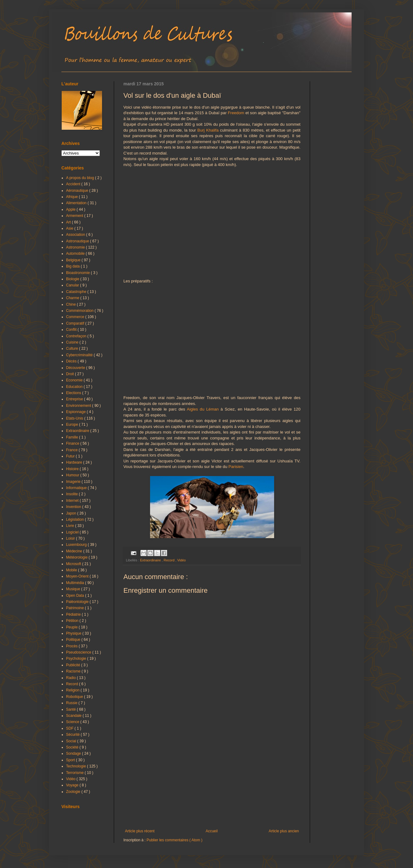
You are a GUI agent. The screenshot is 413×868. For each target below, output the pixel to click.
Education (75, 387)
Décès (72, 361)
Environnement (79, 406)
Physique (74, 633)
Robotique (75, 697)
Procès (72, 646)
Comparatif (76, 323)
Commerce (76, 317)
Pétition (73, 621)
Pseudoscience (79, 652)
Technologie (76, 766)
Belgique (74, 260)
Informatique (77, 488)
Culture (73, 349)
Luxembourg (77, 545)
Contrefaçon (77, 336)
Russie (72, 703)
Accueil (212, 831)
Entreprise (75, 399)
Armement (75, 216)
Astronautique (78, 241)
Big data (73, 266)
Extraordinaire (151, 560)
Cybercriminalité (80, 355)
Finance (73, 443)
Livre (71, 526)
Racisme (74, 671)
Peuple (72, 627)
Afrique (72, 197)
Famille (73, 437)
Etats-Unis (75, 418)
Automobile (76, 254)
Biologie (73, 279)
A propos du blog (80, 178)
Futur (71, 456)
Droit (71, 374)
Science (73, 722)
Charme (73, 298)
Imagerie (74, 482)
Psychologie (77, 659)
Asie (70, 228)
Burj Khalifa (208, 130)
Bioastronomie (78, 273)
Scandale (74, 716)
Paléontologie (78, 602)
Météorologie (77, 557)
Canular (73, 285)
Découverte (76, 368)
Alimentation (77, 203)
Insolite (72, 494)
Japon (72, 513)
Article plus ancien (284, 831)
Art (69, 222)
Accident (74, 184)
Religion (73, 690)
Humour (73, 475)
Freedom (236, 113)
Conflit (72, 330)
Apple (71, 209)
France (72, 450)
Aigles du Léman (203, 409)
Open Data (75, 596)
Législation (75, 519)
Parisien (236, 467)
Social (72, 741)
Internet (73, 501)
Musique (74, 589)
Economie (75, 380)
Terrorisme (75, 773)
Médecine (75, 551)
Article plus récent (140, 831)
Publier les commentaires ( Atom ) (175, 840)
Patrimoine (75, 608)
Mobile (72, 570)
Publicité (74, 665)
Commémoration (80, 311)
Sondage (74, 753)
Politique (74, 640)
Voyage (73, 785)
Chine (71, 304)
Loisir (71, 538)
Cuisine (73, 342)
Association (76, 235)
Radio (71, 678)
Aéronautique (78, 191)
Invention (74, 507)
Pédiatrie (74, 614)
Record (170, 560)
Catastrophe (77, 292)
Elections (74, 393)
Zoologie (74, 792)
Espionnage (76, 412)
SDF (70, 728)
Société (73, 747)
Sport (71, 760)
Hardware (75, 462)
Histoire (73, 469)
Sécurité (73, 735)
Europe (73, 425)
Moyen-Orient (78, 576)
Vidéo (182, 560)
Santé (71, 709)
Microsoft (74, 564)
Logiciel (73, 532)
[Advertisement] (212, 778)
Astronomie (76, 247)
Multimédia (75, 583)
